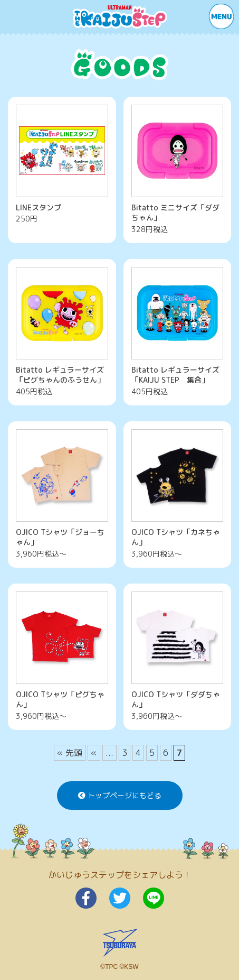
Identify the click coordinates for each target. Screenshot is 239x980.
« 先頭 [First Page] (70, 753)
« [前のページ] (94, 753)
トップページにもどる (120, 795)
